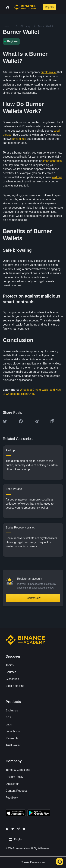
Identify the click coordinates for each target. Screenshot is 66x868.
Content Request (16, 791)
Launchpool (13, 731)
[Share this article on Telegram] (37, 421)
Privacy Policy (14, 777)
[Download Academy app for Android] (39, 813)
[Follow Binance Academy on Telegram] (18, 829)
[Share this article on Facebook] (21, 421)
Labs (9, 724)
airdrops (57, 177)
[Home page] (25, 7)
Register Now (33, 598)
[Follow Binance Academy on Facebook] (7, 829)
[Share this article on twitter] (5, 421)
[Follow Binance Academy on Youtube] (24, 829)
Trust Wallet (13, 745)
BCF (8, 717)
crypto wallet (49, 72)
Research (12, 738)
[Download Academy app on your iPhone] (16, 813)
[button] (61, 7)
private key (19, 139)
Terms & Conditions (18, 770)
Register (50, 7)
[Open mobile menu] (61, 7)
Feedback (12, 798)
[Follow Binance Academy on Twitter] (13, 829)
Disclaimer (12, 784)
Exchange (12, 710)
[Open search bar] (39, 7)
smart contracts (52, 161)
